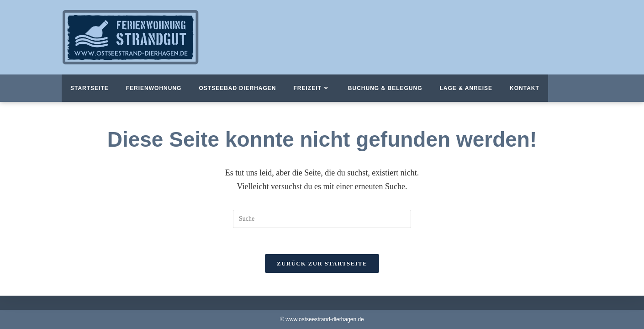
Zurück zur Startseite (322, 265)
